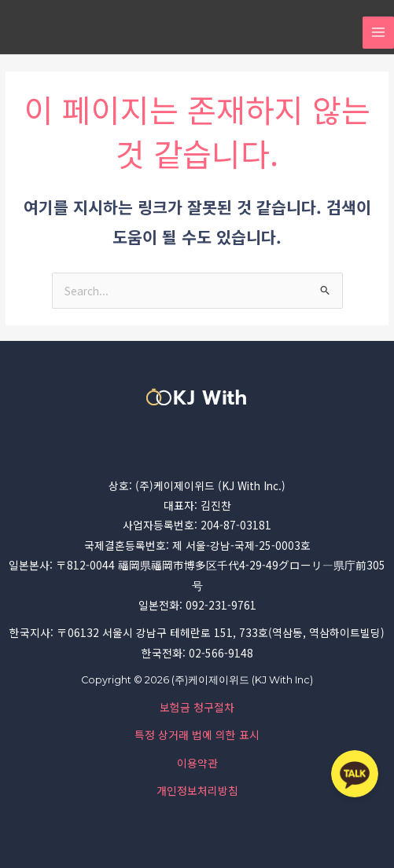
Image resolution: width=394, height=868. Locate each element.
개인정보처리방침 (197, 790)
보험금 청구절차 (197, 707)
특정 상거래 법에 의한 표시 (197, 734)
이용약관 (197, 763)
